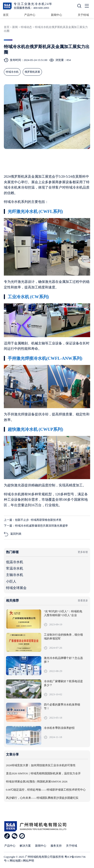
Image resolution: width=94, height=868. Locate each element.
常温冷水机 (15, 568)
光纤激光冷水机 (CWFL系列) (35, 211)
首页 (6, 15)
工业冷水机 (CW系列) (28, 297)
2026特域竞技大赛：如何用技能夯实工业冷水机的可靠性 (41, 765)
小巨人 (11, 581)
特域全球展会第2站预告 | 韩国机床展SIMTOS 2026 (37, 782)
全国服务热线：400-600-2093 (31, 8)
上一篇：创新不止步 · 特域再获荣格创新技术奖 (33, 520)
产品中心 (30, 15)
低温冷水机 (15, 562)
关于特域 (83, 15)
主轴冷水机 (15, 575)
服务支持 (56, 846)
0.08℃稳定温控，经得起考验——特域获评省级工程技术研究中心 (46, 790)
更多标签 (83, 552)
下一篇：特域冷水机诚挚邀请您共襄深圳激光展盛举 (36, 526)
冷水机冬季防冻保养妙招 (59, 728)
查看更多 (83, 601)
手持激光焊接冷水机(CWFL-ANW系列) (45, 358)
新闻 (15, 27)
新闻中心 (57, 15)
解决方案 (25, 846)
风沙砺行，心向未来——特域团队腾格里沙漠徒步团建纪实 (42, 798)
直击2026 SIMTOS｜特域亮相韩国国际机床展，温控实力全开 (43, 774)
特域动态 (26, 27)
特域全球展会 (16, 588)
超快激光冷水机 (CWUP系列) (35, 429)
